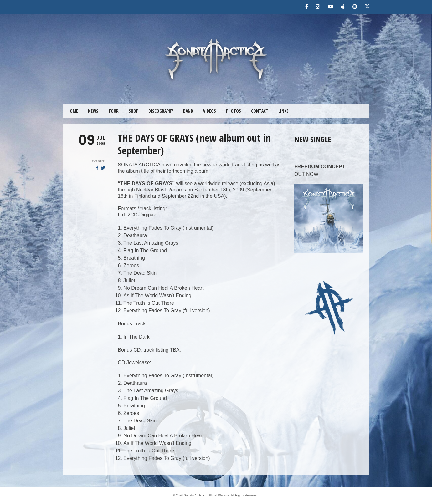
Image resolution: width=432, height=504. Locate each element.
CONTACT (260, 111)
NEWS (93, 111)
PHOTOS (234, 111)
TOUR (113, 111)
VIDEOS (210, 111)
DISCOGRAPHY (161, 111)
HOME (73, 111)
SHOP (134, 111)
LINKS (283, 111)
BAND (188, 111)
